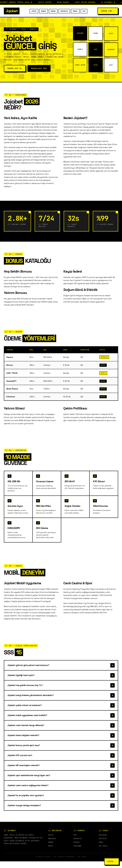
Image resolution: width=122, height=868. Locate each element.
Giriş (34, 11)
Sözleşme (77, 852)
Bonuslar (52, 845)
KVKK (101, 849)
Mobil (75, 11)
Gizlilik (103, 845)
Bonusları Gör (39, 68)
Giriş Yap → (108, 11)
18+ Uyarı (103, 852)
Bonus (44, 11)
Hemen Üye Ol (15, 68)
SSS (84, 11)
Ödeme (53, 11)
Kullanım (103, 841)
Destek (77, 849)
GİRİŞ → (112, 861)
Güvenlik (64, 11)
